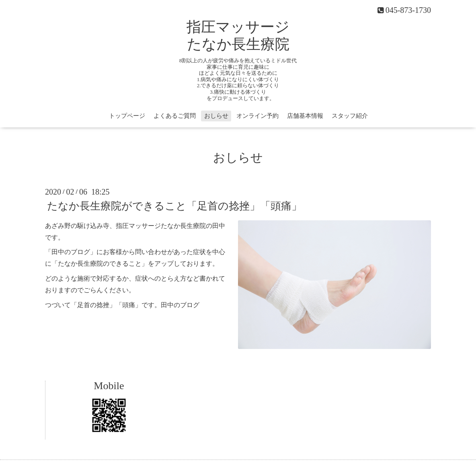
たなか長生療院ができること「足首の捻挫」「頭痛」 (174, 206)
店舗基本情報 (305, 116)
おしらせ (216, 116)
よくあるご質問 (175, 116)
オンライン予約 (257, 116)
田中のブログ (180, 305)
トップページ (127, 116)
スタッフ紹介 (350, 116)
